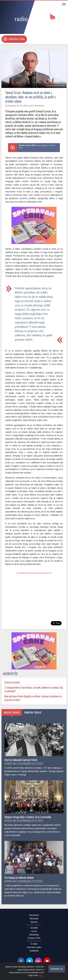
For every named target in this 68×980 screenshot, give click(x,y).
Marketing (34, 935)
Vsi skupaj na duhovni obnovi (19, 877)
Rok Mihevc (40, 106)
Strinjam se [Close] (57, 969)
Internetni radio (34, 947)
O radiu (34, 944)
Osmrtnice (34, 915)
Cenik (34, 931)
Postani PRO (34, 938)
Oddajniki (34, 951)
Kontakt (34, 928)
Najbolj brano (12, 712)
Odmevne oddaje (33, 712)
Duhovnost (11, 106)
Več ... (41, 975)
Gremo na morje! (12, 682)
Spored (34, 922)
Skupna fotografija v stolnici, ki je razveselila (28, 817)
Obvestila (34, 919)
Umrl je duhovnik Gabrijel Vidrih (21, 760)
